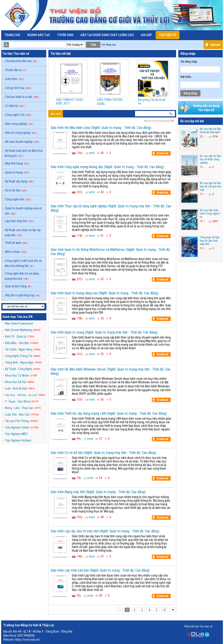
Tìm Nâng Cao (109, 45)
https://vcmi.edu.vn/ (28, 640)
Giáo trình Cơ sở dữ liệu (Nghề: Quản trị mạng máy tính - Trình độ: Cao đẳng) (103, 453)
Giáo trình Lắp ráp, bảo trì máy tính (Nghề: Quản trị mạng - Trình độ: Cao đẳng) (105, 531)
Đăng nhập (190, 93)
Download (160, 153)
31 (165, 610)
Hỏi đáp (146, 35)
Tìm (93, 45)
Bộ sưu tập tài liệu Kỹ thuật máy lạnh (210, 130)
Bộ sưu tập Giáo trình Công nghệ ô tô (210, 214)
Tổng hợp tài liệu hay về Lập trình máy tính (210, 241)
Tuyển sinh (65, 35)
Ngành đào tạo (39, 35)
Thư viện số (168, 35)
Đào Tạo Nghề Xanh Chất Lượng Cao (107, 35)
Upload (213, 45)
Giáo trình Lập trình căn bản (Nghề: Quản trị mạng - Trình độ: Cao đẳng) (100, 570)
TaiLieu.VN (25, 317)
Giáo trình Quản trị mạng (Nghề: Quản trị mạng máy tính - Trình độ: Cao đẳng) (104, 332)
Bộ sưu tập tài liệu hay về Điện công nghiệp (210, 159)
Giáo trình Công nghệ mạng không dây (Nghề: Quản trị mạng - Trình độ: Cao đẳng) (107, 167)
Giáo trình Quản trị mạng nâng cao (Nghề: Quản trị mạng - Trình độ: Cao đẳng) (104, 293)
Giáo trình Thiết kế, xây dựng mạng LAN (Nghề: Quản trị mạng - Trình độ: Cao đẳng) (109, 413)
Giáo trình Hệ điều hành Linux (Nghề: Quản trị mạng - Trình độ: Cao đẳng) (101, 128)
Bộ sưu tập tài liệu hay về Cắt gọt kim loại (210, 186)
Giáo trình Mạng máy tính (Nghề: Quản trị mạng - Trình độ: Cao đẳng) (98, 492)
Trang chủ (12, 35)
